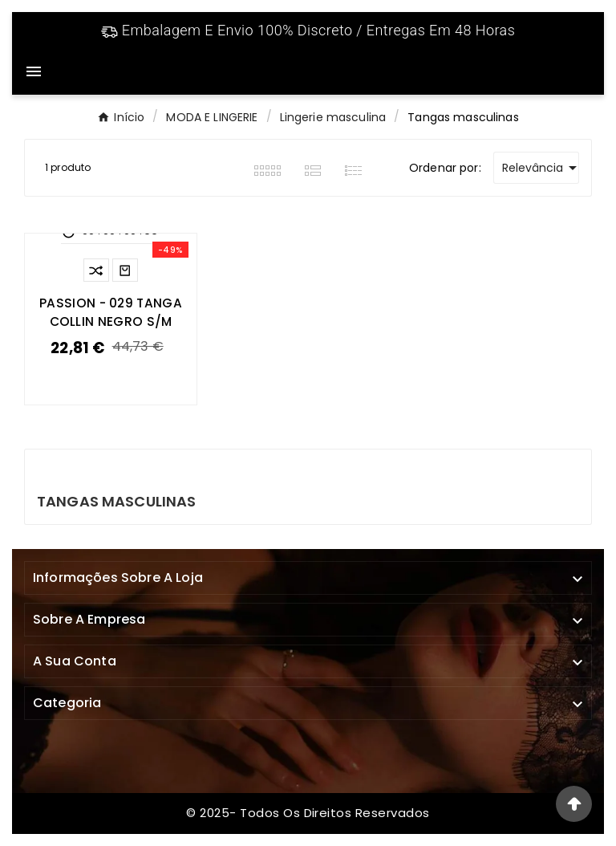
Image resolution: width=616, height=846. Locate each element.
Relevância (541, 168)
